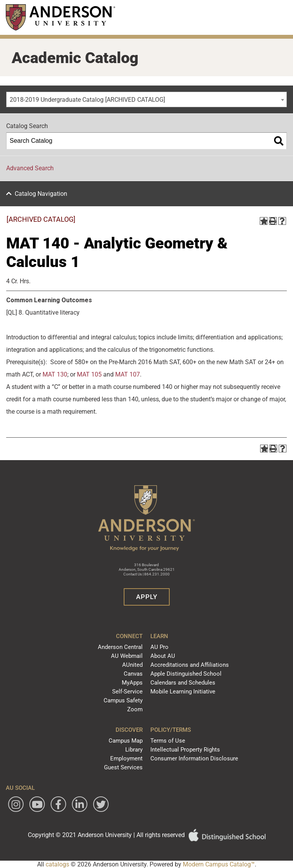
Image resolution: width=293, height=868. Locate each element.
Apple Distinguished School (186, 674)
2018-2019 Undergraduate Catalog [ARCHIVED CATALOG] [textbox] (87, 100)
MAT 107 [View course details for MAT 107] (128, 374)
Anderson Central (120, 647)
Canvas (133, 674)
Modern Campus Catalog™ (219, 864)
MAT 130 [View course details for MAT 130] (55, 374)
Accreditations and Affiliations (190, 665)
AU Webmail (127, 656)
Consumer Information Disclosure (194, 758)
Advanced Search (30, 168)
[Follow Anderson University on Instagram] (16, 804)
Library (134, 750)
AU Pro (159, 647)
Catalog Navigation (41, 194)
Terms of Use (168, 741)
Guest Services (123, 767)
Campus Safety (123, 700)
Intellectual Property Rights (185, 750)
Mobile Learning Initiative (183, 692)
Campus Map (126, 741)
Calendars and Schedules (183, 683)
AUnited (132, 665)
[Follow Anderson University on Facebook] (58, 804)
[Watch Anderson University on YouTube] (37, 804)
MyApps (132, 683)
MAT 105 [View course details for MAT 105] (89, 374)
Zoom (135, 709)
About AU (163, 656)
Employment (126, 758)
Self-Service (127, 692)
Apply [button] (147, 597)
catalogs (57, 864)
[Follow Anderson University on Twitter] (101, 804)
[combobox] (146, 99)
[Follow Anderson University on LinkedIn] (80, 804)
